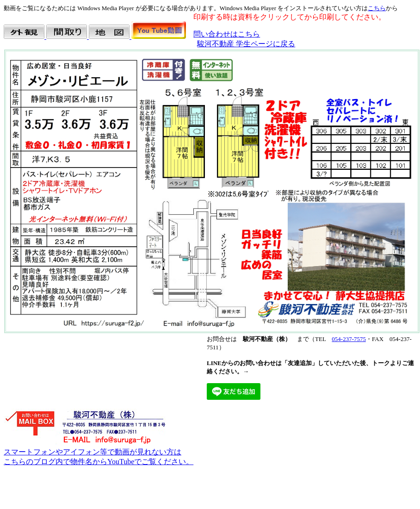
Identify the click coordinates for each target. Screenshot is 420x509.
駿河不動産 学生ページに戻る (246, 44)
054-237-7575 (349, 339)
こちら (377, 8)
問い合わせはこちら (227, 34)
